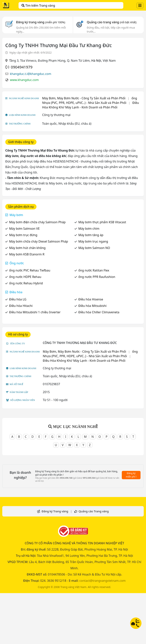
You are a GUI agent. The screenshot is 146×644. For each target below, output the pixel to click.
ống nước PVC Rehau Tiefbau (30, 270)
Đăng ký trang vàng (41, 22)
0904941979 (22, 67)
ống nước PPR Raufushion (97, 277)
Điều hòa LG (18, 299)
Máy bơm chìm (89, 229)
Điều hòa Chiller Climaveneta (99, 312)
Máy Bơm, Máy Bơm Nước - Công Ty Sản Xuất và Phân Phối (84, 98)
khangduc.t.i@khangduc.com (31, 74)
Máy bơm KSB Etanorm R (27, 254)
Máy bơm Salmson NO (94, 248)
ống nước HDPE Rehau (25, 277)
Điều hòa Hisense (91, 299)
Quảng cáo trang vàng (112, 22)
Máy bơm (16, 215)
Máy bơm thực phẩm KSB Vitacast (102, 222)
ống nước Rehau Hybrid (26, 283)
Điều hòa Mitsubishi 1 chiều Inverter (35, 312)
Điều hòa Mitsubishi (92, 306)
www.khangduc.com (24, 80)
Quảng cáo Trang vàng (94, 511)
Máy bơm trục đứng (23, 235)
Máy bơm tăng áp (91, 235)
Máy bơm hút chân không (27, 248)
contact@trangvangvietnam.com (102, 581)
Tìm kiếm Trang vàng (38, 5)
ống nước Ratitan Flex (94, 270)
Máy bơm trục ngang (93, 241)
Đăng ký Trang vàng (55, 511)
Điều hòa (16, 292)
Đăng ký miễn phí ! (131, 475)
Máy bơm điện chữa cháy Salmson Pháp (37, 222)
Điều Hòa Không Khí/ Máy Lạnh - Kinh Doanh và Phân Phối (84, 361)
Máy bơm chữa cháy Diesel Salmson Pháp (38, 241)
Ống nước (17, 263)
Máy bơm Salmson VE (24, 229)
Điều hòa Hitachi (21, 306)
